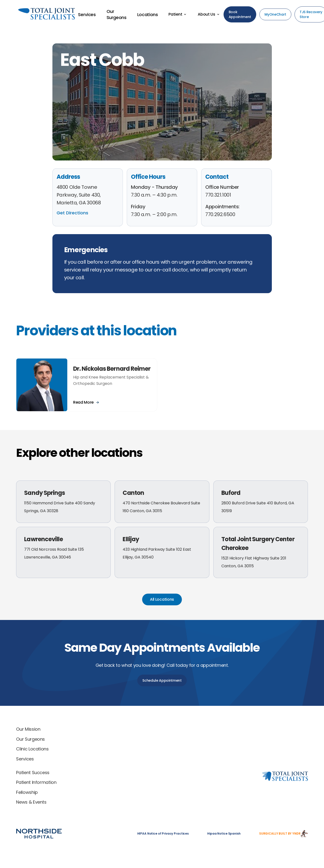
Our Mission (28, 729)
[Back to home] (38, 15)
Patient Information (36, 782)
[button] (178, 14)
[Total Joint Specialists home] (233, 730)
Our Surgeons (30, 739)
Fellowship (27, 792)
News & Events (31, 802)
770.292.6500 (220, 214)
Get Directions (72, 213)
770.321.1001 (218, 195)
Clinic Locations (32, 749)
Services (25, 759)
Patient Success (33, 773)
